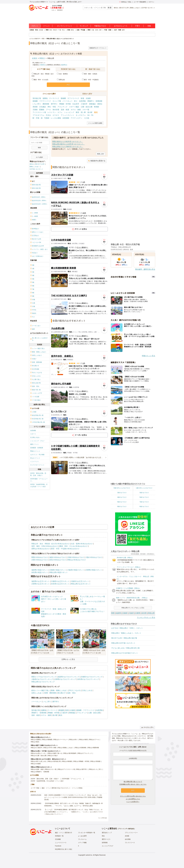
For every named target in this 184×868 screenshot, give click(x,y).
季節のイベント (35, 451)
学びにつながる (75, 690)
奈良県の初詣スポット (40, 572)
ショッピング (69, 112)
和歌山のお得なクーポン (39, 753)
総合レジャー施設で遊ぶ (41, 690)
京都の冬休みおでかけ (76, 557)
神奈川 (55, 30)
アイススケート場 (39, 112)
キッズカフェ (81, 115)
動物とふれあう (135, 8)
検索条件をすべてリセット (98, 48)
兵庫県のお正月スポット (41, 584)
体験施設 (92, 104)
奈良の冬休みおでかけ (58, 560)
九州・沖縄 (117, 30)
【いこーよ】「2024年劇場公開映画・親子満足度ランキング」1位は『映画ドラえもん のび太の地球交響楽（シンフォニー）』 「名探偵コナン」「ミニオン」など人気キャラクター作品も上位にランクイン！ (74, 812)
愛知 (72, 30)
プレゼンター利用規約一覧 (87, 833)
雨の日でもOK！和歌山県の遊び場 (124, 638)
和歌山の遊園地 (36, 740)
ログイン (151, 2)
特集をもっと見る (149, 356)
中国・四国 (108, 30)
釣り (76, 101)
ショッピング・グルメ (37, 441)
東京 (51, 30)
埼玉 (63, 30)
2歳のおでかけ (122, 493)
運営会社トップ (107, 833)
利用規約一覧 (59, 836)
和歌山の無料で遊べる (55, 753)
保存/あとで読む (125, 2)
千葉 (60, 30)
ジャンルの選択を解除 (95, 123)
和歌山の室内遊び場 (54, 761)
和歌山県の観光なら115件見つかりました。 (69, 144)
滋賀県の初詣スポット (40, 570)
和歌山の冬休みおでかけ (77, 560)
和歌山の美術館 (95, 761)
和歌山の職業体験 (93, 748)
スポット (35, 26)
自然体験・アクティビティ (72, 118)
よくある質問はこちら (133, 799)
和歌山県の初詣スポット (59, 572)
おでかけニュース (121, 26)
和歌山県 (151, 613)
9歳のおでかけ (144, 506)
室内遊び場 (37, 98)
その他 (87, 118)
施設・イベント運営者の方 (64, 833)
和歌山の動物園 (47, 740)
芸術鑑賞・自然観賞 (37, 448)
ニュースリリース (61, 843)
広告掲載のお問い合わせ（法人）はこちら (133, 784)
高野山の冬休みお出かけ (41, 549)
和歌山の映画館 (67, 761)
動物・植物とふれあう (59, 690)
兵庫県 (138, 613)
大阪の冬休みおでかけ (94, 557)
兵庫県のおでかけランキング (65, 679)
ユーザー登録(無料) (140, 2)
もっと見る (102, 818)
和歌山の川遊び (53, 756)
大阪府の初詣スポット (76, 570)
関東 (47, 30)
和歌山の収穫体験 (80, 748)
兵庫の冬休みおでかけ (40, 560)
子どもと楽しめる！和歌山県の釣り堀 (125, 648)
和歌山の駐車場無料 (70, 753)
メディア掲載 (82, 843)
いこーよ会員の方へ (133, 802)
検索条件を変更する (97, 161)
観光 (96, 112)
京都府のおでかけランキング (92, 677)
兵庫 (100, 30)
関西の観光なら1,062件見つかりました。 (68, 142)
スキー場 (86, 110)
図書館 (42, 110)
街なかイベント (35, 458)
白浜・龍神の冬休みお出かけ (82, 544)
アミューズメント (67, 115)
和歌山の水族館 (36, 764)
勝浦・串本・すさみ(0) (40, 80)
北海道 (41, 30)
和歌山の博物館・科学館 (81, 761)
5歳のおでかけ (144, 497)
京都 (96, 30)
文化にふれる (87, 690)
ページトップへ (147, 727)
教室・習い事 (81, 112)
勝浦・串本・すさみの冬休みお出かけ (74, 546)
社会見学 (76, 104)
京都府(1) (43, 65)
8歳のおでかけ (122, 506)
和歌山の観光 (35, 742)
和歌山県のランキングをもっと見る (133, 608)
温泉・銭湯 (65, 110)
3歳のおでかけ (144, 493)
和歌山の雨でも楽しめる (39, 761)
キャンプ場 (57, 101)
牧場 (82, 98)
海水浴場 (56, 110)
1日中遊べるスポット (148, 8)
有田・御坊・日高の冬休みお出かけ (45, 546)
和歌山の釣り (73, 740)
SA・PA (90, 115)
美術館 (35, 107)
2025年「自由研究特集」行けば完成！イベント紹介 (39, 485)
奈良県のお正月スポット (60, 584)
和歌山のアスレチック (85, 753)
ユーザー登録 (35, 788)
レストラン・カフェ (55, 112)
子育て (138, 26)
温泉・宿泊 (71, 693)
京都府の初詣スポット (58, 570)
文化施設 (43, 107)
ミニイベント (34, 461)
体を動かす (62, 693)
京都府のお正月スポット (60, 581)
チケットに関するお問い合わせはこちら (133, 796)
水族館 (88, 98)
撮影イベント (34, 444)
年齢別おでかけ (100, 26)
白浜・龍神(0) (62, 74)
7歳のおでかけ (144, 502)
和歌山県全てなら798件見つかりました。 (68, 147)
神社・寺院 (52, 107)
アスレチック (62, 107)
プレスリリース (130, 843)
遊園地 (45, 98)
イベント (46, 26)
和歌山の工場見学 (36, 748)
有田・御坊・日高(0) (90, 74)
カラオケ (56, 115)
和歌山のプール (94, 740)
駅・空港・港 (38, 118)
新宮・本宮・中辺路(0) (90, 80)
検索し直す (101, 154)
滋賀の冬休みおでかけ (58, 557)
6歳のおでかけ (122, 502)
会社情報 (128, 839)
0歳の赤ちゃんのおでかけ (122, 488)
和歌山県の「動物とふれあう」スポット (126, 633)
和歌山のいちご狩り (95, 769)
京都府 (125, 613)
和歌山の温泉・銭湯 (37, 769)
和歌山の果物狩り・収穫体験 (40, 772)
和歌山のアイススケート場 (66, 769)
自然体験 (33, 430)
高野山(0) (61, 80)
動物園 (63, 98)
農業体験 (46, 104)
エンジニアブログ (108, 846)
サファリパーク (73, 98)
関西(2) (42, 58)
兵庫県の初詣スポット (94, 570)
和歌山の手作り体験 (50, 748)
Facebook (58, 846)
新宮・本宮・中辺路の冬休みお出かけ (65, 549)
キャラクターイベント (37, 465)
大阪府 (131, 613)
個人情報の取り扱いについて (133, 782)
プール (48, 110)
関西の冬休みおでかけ (40, 557)
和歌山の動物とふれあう (66, 748)
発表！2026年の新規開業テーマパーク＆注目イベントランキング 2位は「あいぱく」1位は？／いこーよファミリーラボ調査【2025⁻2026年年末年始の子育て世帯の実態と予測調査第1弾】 (73, 797)
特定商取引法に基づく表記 (64, 849)
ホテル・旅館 (76, 110)
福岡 (123, 30)
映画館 (97, 107)
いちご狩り (37, 104)
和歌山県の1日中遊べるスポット (123, 643)
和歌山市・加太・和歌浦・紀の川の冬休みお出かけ (51, 544)
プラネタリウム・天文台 (42, 115)
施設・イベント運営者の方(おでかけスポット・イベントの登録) (62, 788)
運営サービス (106, 839)
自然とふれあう (37, 693)
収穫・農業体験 (50, 693)
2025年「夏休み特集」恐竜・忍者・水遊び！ (38, 474)
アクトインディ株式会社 (126, 829)
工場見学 (84, 104)
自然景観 (82, 101)
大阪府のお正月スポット (80, 581)
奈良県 (144, 613)
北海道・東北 (34, 30)
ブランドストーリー (131, 833)
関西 (89, 30)
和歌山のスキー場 (51, 769)
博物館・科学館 (65, 104)
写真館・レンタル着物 (53, 118)
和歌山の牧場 (83, 740)
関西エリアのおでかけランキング (44, 677)
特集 (149, 26)
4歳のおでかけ (122, 497)
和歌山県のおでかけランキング (43, 682)
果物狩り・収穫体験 (95, 101)
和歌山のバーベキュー (61, 740)
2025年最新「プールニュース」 (39, 480)
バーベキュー (67, 101)
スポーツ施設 (74, 107)
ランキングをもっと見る (146, 617)
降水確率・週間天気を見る (145, 269)
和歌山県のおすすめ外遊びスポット (125, 653)
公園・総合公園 (87, 107)
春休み (116, 8)
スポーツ (33, 434)
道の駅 (90, 112)
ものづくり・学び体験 (37, 455)
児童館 (35, 110)
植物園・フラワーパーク (42, 101)
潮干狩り (54, 104)
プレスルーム (82, 839)
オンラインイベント (65, 26)
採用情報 (105, 843)
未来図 (127, 836)
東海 (69, 30)
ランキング (84, 26)
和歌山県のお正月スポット (81, 584)
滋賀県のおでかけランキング (69, 677)
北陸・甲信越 (81, 30)
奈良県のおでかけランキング (88, 679)
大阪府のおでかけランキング (42, 679)
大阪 (93, 30)
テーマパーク (54, 98)
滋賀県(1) (64, 65)
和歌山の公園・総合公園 (39, 756)
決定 (68, 85)
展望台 (100, 104)
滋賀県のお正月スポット (41, 581)
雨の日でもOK (124, 8)
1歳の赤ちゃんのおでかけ (144, 488)
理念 (103, 836)
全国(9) (35, 58)
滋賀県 (118, 613)
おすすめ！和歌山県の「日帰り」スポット (127, 628)
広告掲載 (58, 839)
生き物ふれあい (35, 437)
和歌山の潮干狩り (82, 769)
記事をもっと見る (68, 659)
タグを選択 (39, 157)
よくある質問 (82, 836)
